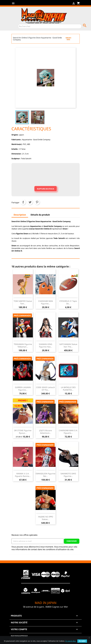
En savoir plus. (71, 641)
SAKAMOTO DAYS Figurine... (68, 475)
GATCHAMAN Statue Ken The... (68, 346)
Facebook (18, 4)
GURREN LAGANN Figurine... (23, 389)
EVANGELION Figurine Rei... (46, 475)
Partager (23, 202)
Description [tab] (20, 215)
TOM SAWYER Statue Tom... (23, 302)
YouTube (27, 4)
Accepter (82, 641)
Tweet (30, 202)
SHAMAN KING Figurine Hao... (46, 346)
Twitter (23, 4)
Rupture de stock (46, 189)
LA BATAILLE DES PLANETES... (68, 389)
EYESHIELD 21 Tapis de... (68, 302)
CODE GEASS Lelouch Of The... (46, 389)
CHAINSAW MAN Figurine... (46, 302)
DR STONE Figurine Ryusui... (23, 432)
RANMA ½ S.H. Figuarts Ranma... (23, 475)
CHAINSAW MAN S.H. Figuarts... (68, 432)
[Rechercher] (50, 26)
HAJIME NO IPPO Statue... (46, 518)
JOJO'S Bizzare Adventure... (46, 432)
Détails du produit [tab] (40, 215)
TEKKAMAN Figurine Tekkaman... (23, 346)
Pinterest (37, 202)
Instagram (31, 4)
